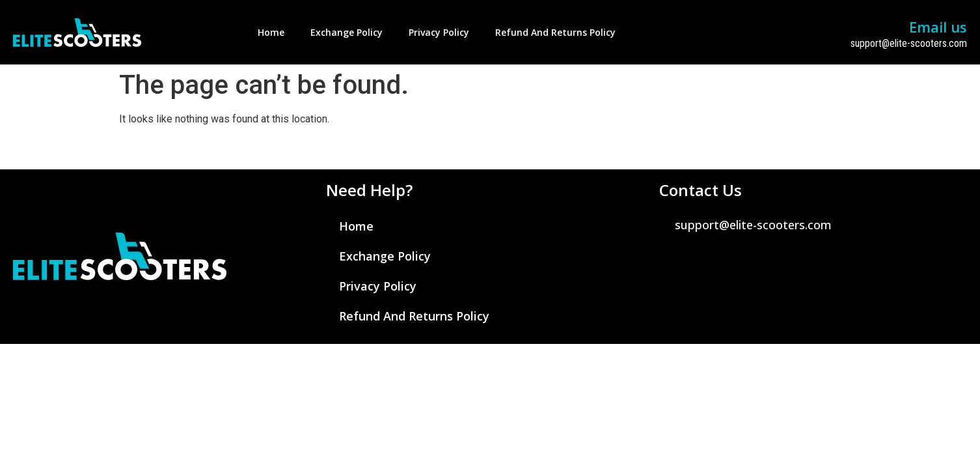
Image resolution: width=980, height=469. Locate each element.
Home (271, 32)
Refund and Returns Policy (555, 32)
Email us (938, 27)
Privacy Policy (439, 32)
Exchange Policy (347, 32)
